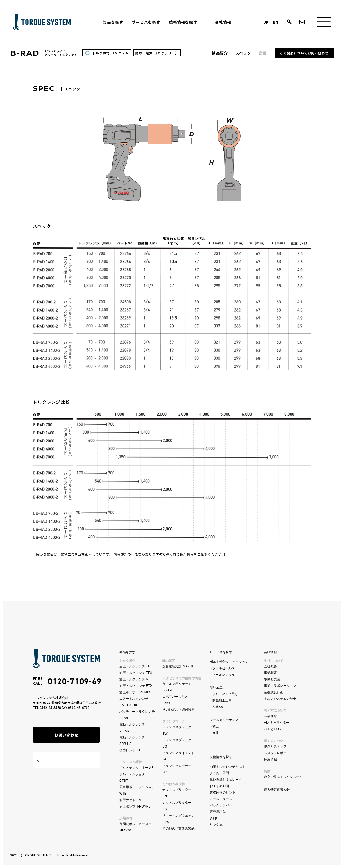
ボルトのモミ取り (225, 694)
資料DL (215, 818)
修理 (216, 733)
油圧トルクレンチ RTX (136, 686)
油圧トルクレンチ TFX (136, 673)
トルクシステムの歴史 (280, 699)
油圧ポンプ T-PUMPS (135, 806)
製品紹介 (220, 53)
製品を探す (113, 22)
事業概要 (270, 673)
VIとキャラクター (277, 723)
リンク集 (216, 825)
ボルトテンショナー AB (136, 768)
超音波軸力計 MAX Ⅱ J (179, 666)
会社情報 (223, 22)
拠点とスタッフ (275, 746)
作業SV (218, 707)
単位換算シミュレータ (226, 780)
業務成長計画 (274, 692)
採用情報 (270, 759)
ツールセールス (224, 668)
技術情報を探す (183, 22)
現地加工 (216, 688)
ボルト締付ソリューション (229, 662)
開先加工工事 (222, 701)
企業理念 (270, 716)
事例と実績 (272, 679)
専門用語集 (218, 812)
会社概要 (270, 666)
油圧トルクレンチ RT (135, 679)
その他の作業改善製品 (178, 828)
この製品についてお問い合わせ (304, 53)
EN (276, 22)
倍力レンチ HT (130, 750)
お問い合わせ (67, 735)
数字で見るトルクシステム (283, 777)
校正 (216, 726)
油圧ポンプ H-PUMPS (135, 692)
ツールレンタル (224, 675)
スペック (243, 53)
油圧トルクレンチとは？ (227, 767)
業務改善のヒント (223, 792)
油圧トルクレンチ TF (135, 666)
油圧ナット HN (130, 800)
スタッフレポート (277, 753)
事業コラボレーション (280, 686)
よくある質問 (219, 773)
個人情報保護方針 (277, 790)
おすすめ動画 (219, 786)
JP (266, 22)
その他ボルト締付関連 (178, 710)
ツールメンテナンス (224, 720)
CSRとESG (272, 729)
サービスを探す (146, 22)
